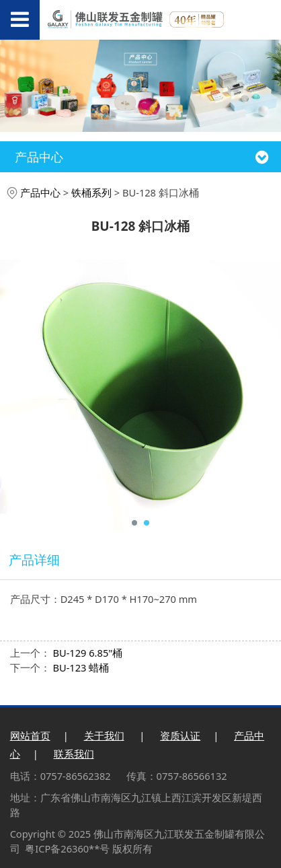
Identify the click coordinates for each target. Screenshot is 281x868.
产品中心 (40, 192)
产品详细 (34, 560)
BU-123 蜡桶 (81, 667)
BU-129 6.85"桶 (87, 653)
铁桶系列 (91, 192)
